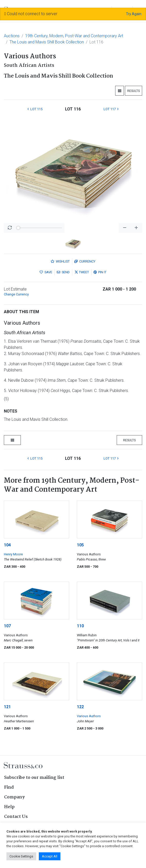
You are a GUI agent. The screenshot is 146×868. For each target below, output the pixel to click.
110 (80, 626)
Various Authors (89, 716)
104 (7, 545)
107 (7, 626)
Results (134, 91)
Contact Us (16, 817)
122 (80, 707)
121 (7, 707)
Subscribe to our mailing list (34, 778)
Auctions (12, 36)
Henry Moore (13, 554)
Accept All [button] (50, 856)
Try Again (134, 14)
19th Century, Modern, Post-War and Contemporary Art (74, 36)
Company (14, 797)
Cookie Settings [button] (21, 856)
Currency (85, 261)
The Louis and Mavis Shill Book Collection (47, 42)
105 (80, 545)
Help (9, 807)
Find (9, 787)
